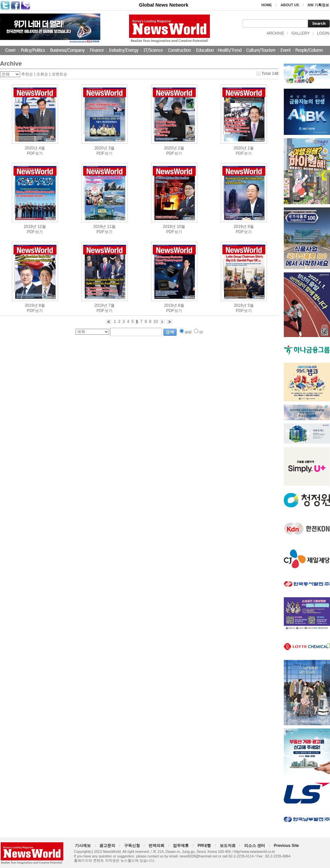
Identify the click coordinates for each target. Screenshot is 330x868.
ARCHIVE (275, 33)
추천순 (27, 74)
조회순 (42, 74)
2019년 (30, 227)
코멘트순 (59, 74)
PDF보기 (35, 153)
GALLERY (300, 33)
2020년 (31, 148)
